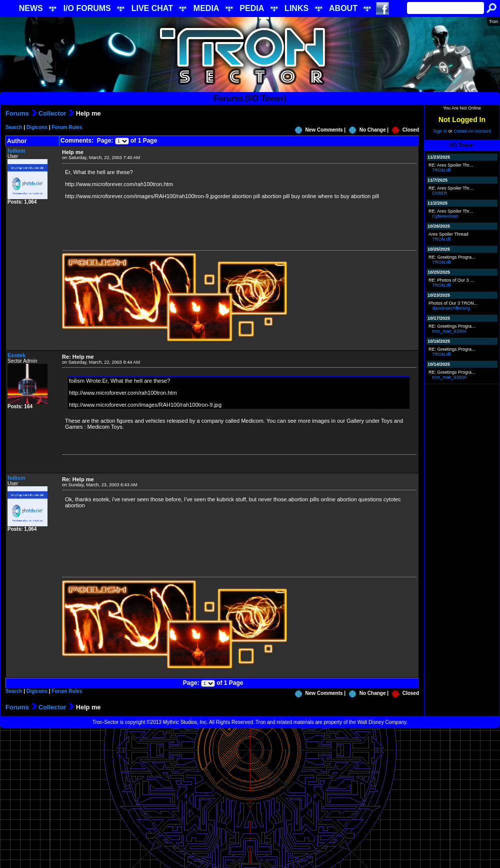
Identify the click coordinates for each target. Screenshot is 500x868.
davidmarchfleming (451, 308)
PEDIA (252, 8)
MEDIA (206, 8)
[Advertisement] (250, 798)
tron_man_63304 (449, 331)
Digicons (37, 127)
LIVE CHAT (152, 8)
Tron (493, 22)
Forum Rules (67, 127)
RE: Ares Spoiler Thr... (451, 165)
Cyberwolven (445, 216)
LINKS (296, 8)
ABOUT (343, 8)
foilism (16, 151)
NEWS (31, 8)
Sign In (440, 131)
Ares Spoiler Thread (448, 234)
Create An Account (472, 131)
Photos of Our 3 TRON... (453, 303)
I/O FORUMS (87, 8)
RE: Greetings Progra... (452, 257)
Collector (52, 113)
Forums (17, 113)
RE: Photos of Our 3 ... (451, 280)
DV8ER (440, 193)
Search (14, 127)
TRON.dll (441, 170)
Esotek (16, 355)
